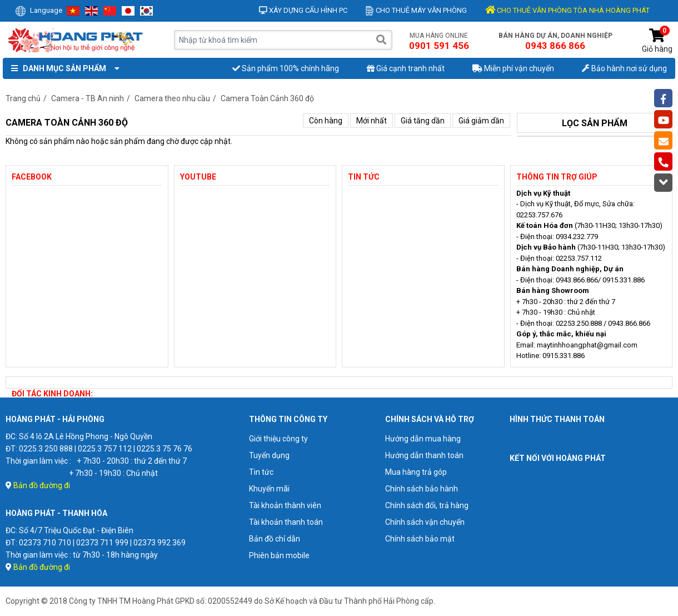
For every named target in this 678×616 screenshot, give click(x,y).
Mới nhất (372, 121)
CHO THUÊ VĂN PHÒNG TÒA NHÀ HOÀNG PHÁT (567, 10)
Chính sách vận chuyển (425, 522)
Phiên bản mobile (279, 555)
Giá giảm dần (481, 121)
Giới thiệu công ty (278, 439)
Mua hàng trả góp (416, 472)
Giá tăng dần (423, 121)
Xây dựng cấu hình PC (303, 10)
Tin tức (261, 472)
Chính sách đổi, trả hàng (427, 505)
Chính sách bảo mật (420, 539)
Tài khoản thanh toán (286, 522)
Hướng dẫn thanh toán (424, 455)
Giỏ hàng (657, 41)
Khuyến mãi (269, 489)
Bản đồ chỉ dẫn (275, 539)
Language (39, 10)
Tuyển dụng (269, 455)
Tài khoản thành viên (285, 505)
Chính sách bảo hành (422, 489)
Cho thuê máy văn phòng (416, 10)
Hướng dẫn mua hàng (423, 439)
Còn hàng (326, 121)
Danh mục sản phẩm (63, 68)
